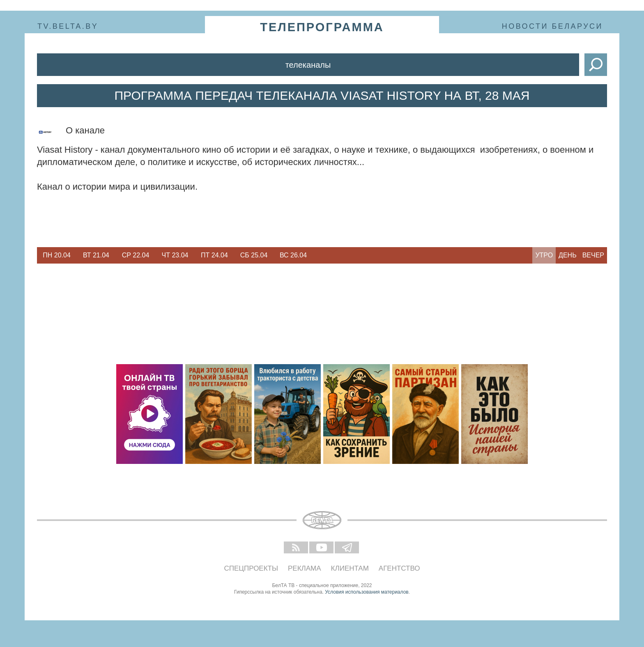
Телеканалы (308, 65)
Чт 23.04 (175, 255)
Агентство (399, 568)
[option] (57, 255)
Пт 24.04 (214, 255)
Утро (544, 255)
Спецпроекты (251, 568)
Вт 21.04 (96, 255)
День (568, 255)
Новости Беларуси (552, 26)
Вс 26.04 (293, 255)
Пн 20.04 (57, 255)
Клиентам (350, 568)
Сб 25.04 (254, 255)
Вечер (593, 255)
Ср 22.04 (136, 255)
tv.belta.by (68, 26)
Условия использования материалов (367, 592)
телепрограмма (322, 27)
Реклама (305, 568)
